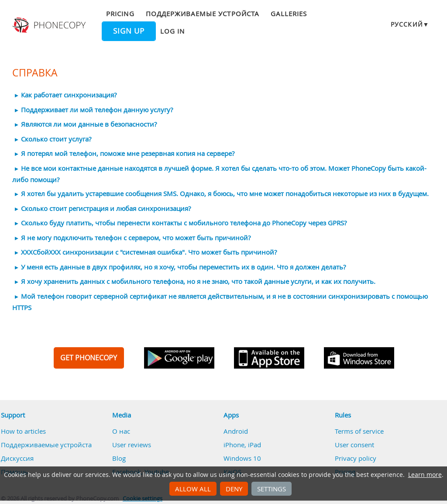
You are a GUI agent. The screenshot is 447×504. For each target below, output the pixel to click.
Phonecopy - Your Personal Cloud (50, 25)
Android (236, 431)
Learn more (425, 475)
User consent (354, 445)
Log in (172, 31)
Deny (234, 489)
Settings (272, 489)
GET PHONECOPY (89, 358)
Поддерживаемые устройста (203, 14)
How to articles (23, 431)
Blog (119, 458)
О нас (121, 431)
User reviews (132, 445)
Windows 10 (242, 458)
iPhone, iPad (242, 445)
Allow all (193, 489)
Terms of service (359, 431)
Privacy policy (356, 458)
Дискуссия (17, 458)
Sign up (129, 31)
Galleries (289, 14)
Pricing (120, 14)
